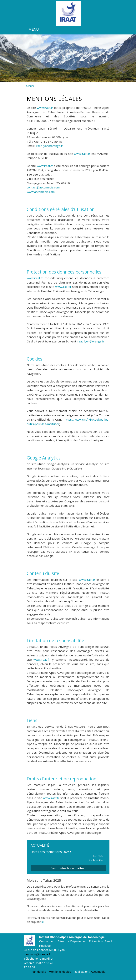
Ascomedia (98, 972)
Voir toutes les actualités (68, 868)
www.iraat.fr (45, 108)
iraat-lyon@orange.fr (49, 146)
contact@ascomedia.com (43, 187)
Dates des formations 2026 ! (51, 852)
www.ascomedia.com (41, 192)
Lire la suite (95, 860)
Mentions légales (60, 972)
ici (43, 922)
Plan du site (38, 972)
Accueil (30, 86)
